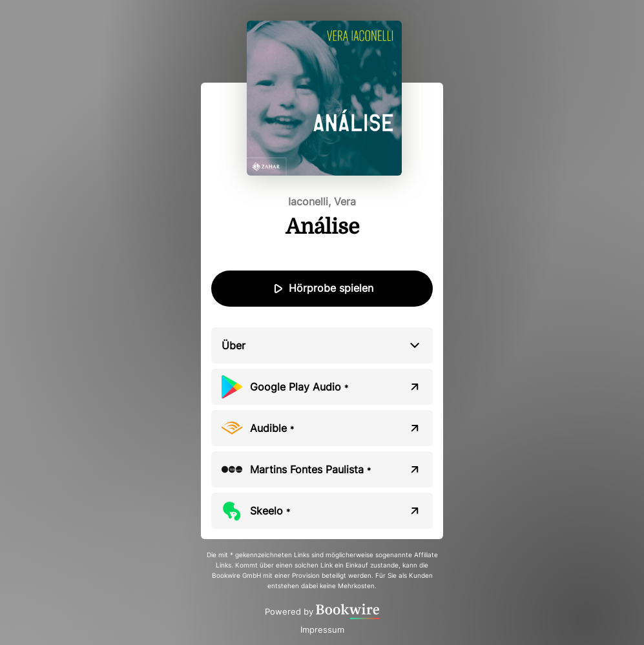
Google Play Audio (299, 387)
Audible (272, 428)
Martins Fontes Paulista (310, 469)
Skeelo (270, 511)
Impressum (322, 630)
